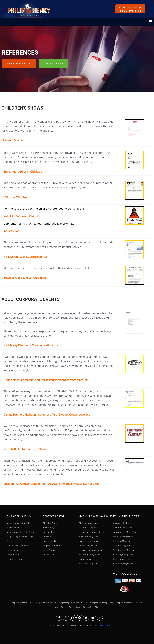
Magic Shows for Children (22, 603)
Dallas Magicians (87, 559)
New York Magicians (89, 537)
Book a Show (75, 607)
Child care (48, 537)
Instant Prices (61, 607)
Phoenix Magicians (88, 546)
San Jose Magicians (89, 564)
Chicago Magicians (88, 523)
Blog (97, 607)
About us (139, 603)
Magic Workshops (124, 603)
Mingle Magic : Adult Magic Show (20, 539)
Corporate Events (15, 559)
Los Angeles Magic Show (91, 532)
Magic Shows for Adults (19, 523)
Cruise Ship (12, 550)
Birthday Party (50, 523)
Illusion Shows (14, 528)
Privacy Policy (104, 625)
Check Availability (19, 64)
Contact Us (88, 607)
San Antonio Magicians (90, 550)
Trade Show (13, 555)
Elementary (48, 528)
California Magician (88, 528)
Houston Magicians (88, 541)
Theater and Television (18, 546)
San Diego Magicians (89, 555)
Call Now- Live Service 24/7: (130, 9)
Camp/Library (50, 532)
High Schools (49, 541)
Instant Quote (54, 64)
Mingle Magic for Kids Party (20, 532)
